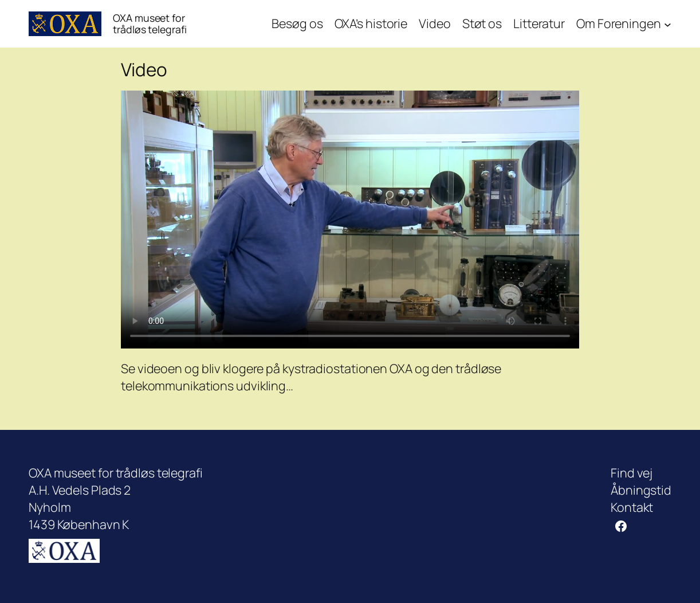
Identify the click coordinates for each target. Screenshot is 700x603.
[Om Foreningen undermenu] (668, 24)
